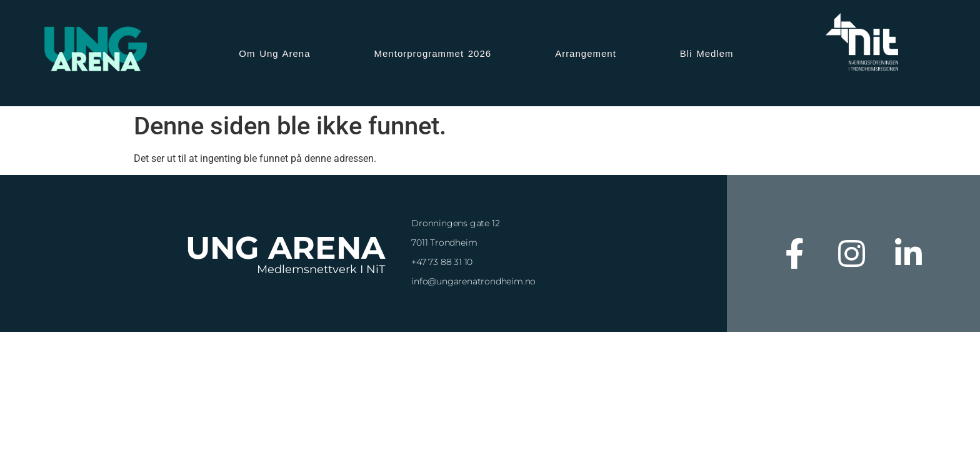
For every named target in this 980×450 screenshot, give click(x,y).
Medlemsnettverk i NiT (321, 269)
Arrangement (586, 53)
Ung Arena (285, 248)
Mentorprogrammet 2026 (433, 53)
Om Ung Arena (274, 53)
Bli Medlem (707, 53)
